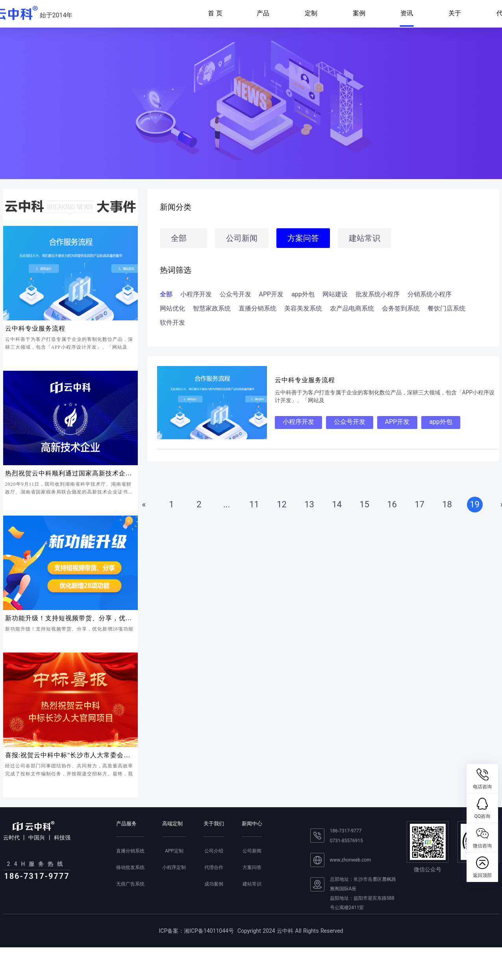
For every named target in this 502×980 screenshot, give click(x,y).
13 (309, 505)
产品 (263, 13)
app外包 (303, 294)
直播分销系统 (257, 309)
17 (420, 505)
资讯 (407, 13)
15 (364, 505)
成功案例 (214, 884)
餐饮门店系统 (446, 309)
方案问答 (303, 238)
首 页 (215, 13)
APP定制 (174, 851)
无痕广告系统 (130, 884)
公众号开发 (235, 294)
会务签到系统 (401, 309)
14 (337, 505)
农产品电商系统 (352, 309)
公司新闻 (242, 238)
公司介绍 (214, 851)
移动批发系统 (130, 867)
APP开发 (271, 294)
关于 (455, 13)
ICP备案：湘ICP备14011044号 (196, 931)
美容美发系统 (303, 309)
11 (254, 505)
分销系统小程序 (430, 294)
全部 (179, 238)
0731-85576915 (346, 841)
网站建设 (335, 294)
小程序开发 (196, 294)
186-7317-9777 (346, 831)
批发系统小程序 (378, 294)
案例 (359, 13)
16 (392, 505)
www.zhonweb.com (350, 860)
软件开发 (172, 323)
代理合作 (214, 867)
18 (447, 505)
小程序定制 (174, 867)
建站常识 (365, 238)
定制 (311, 13)
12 (282, 505)
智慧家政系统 (212, 309)
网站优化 (172, 309)
